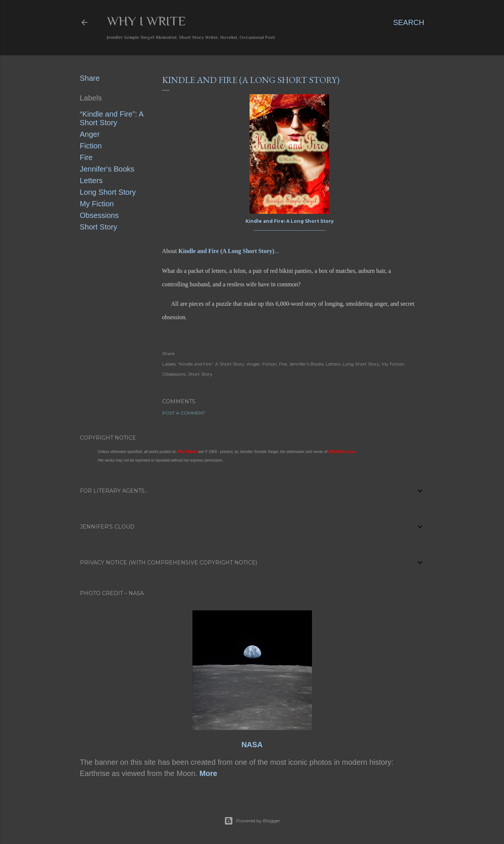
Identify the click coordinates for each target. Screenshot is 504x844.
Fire (86, 157)
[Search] (409, 22)
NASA (252, 745)
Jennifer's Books (107, 169)
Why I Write (146, 21)
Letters (91, 181)
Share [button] (90, 78)
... (229, 251)
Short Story (99, 227)
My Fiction (97, 204)
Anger (90, 134)
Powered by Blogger (252, 821)
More (208, 773)
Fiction (91, 146)
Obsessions (100, 215)
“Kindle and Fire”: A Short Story (112, 118)
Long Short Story (108, 192)
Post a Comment (184, 413)
